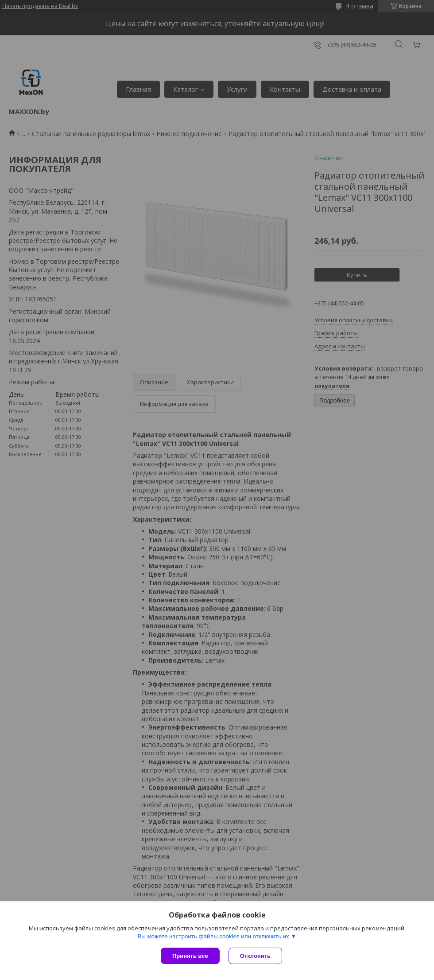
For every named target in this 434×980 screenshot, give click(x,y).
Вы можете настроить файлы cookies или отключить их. (214, 936)
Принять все (190, 956)
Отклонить (255, 956)
